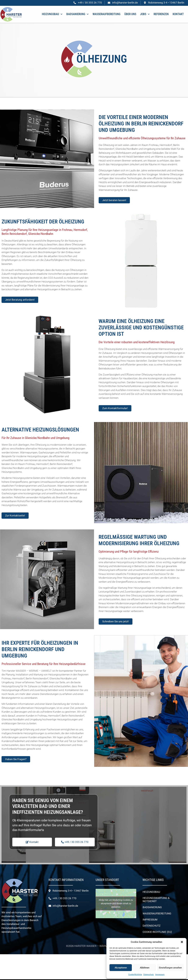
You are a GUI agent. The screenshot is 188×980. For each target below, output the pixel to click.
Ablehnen (145, 968)
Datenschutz (149, 975)
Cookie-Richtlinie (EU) (157, 932)
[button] (182, 942)
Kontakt (178, 14)
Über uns (130, 14)
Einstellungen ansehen (170, 968)
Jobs (145, 14)
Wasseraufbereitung (106, 14)
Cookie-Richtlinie (135, 975)
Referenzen (161, 14)
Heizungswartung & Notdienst (156, 899)
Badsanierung (77, 14)
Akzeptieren (121, 968)
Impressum (160, 975)
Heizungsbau (52, 14)
